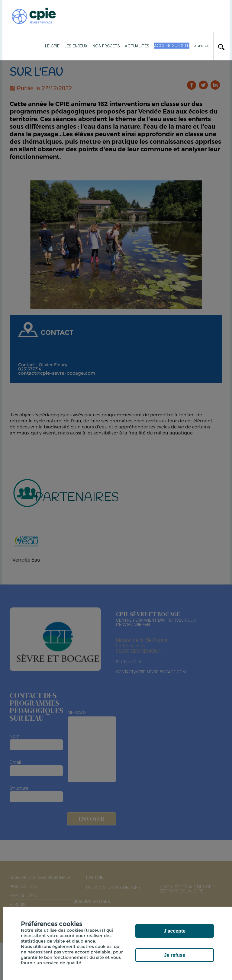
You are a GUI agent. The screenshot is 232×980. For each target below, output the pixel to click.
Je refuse (175, 955)
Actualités (137, 46)
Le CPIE (52, 46)
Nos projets (106, 46)
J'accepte (175, 931)
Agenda (201, 46)
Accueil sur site (172, 46)
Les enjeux (76, 46)
